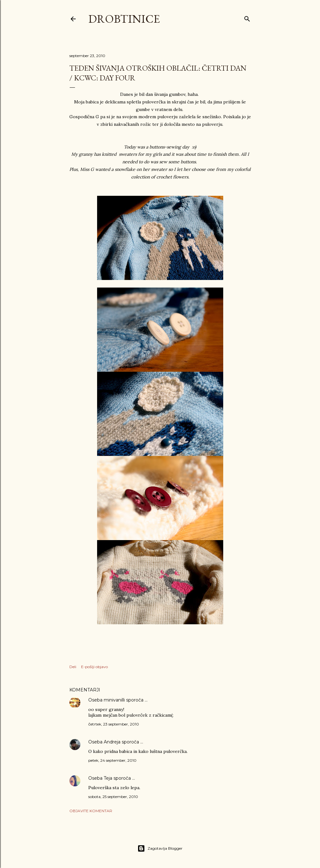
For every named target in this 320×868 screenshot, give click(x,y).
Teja (108, 778)
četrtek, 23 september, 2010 (114, 724)
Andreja (112, 742)
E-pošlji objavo (94, 667)
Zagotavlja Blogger (160, 848)
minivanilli (114, 700)
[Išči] (247, 17)
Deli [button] (73, 667)
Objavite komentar (91, 811)
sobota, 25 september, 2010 (113, 797)
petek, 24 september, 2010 (112, 760)
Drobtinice (124, 19)
